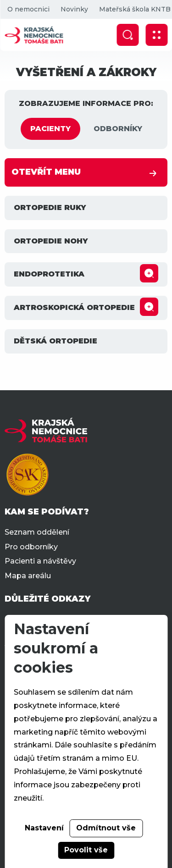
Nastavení (44, 828)
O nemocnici (28, 9)
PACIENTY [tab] (50, 129)
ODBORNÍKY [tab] (118, 129)
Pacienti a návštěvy (40, 561)
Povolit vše (86, 850)
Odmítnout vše (106, 828)
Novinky (74, 9)
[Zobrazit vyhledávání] (128, 35)
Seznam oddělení (37, 532)
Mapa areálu (28, 576)
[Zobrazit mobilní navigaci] (156, 35)
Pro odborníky (31, 547)
